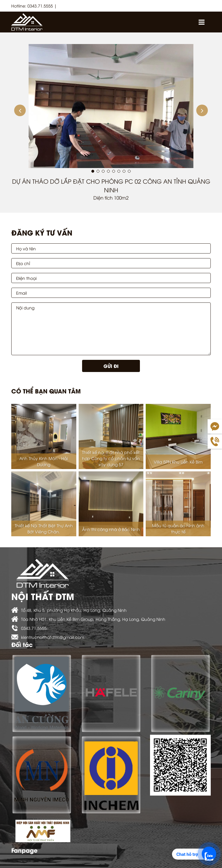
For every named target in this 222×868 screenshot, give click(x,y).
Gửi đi (111, 366)
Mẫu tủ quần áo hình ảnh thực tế (178, 528)
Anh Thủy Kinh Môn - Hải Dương (44, 461)
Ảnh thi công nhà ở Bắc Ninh (111, 529)
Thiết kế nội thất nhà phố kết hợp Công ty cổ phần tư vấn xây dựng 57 (111, 458)
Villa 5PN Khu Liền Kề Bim (178, 462)
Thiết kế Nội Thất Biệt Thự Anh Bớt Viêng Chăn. (44, 528)
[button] (20, 110)
